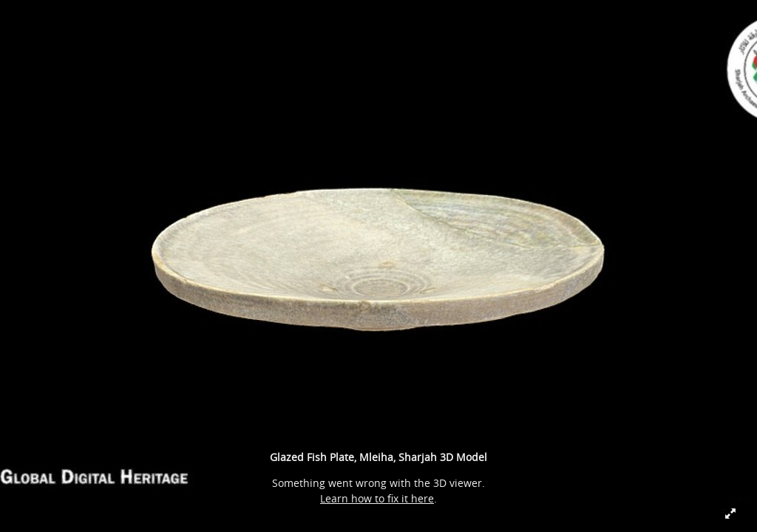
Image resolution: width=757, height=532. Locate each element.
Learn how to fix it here (377, 498)
